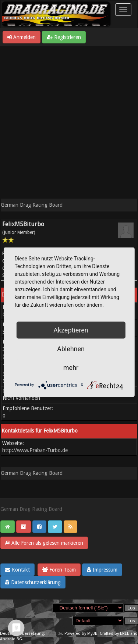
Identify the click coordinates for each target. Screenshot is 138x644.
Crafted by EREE (114, 634)
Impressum (102, 570)
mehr (71, 367)
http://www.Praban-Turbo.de (35, 450)
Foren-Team (59, 570)
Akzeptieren (71, 330)
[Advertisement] (69, 119)
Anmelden (22, 37)
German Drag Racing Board (32, 205)
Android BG (11, 639)
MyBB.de (54, 634)
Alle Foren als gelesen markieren (44, 543)
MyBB (92, 634)
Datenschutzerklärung (33, 582)
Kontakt (17, 570)
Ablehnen (71, 348)
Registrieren (64, 37)
